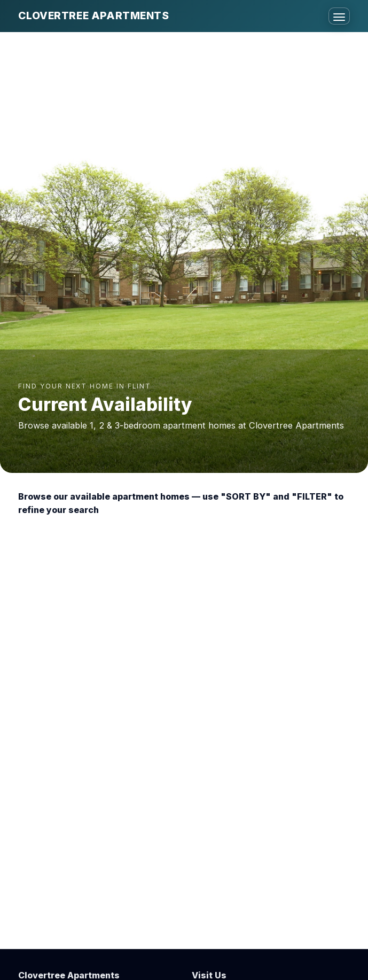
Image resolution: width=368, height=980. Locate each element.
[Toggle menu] (339, 16)
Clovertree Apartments (93, 15)
